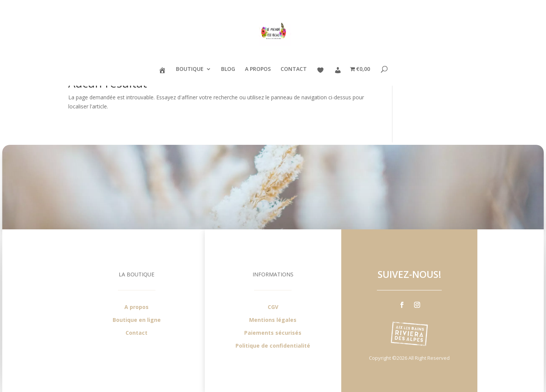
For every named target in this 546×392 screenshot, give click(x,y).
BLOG (228, 69)
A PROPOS (258, 69)
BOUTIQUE (190, 69)
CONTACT (294, 69)
